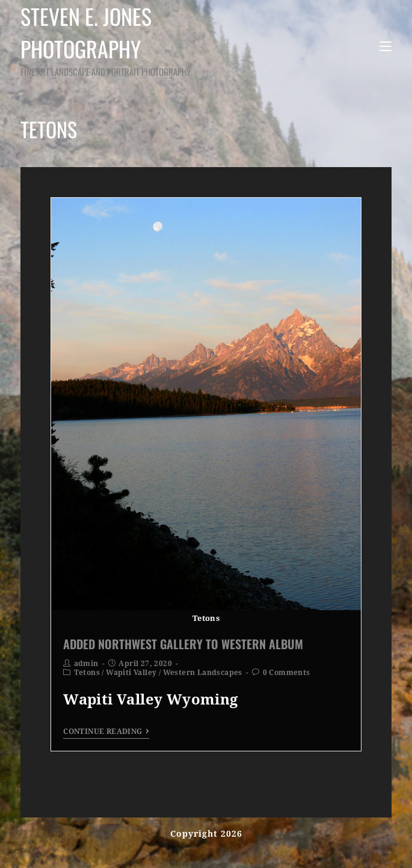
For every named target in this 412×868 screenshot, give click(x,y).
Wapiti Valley (131, 673)
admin (86, 664)
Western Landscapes (203, 673)
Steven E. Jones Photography (129, 39)
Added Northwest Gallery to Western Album (183, 644)
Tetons (87, 673)
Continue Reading (106, 732)
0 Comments (287, 673)
